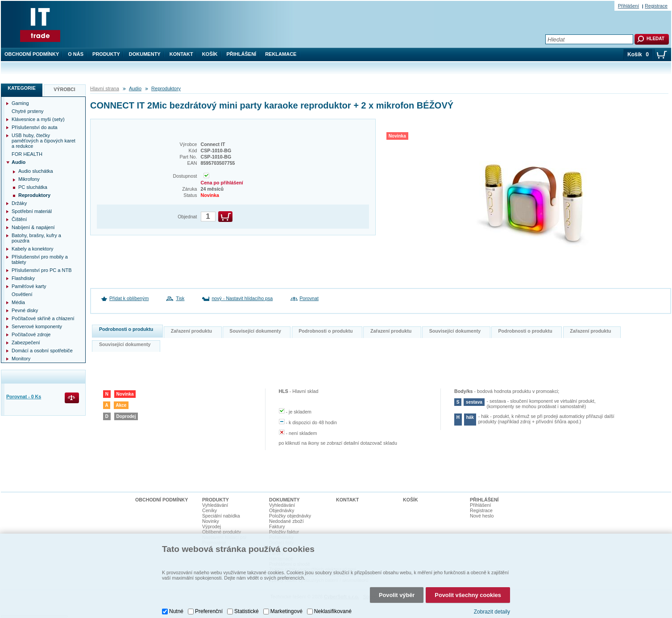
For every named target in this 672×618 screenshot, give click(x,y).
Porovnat (309, 298)
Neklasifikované (333, 602)
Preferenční (209, 602)
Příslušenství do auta (35, 127)
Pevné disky (25, 310)
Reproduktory (166, 88)
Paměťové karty (29, 286)
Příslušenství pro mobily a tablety (40, 259)
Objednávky (282, 510)
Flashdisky (23, 278)
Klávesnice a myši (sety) (38, 119)
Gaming (20, 103)
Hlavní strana (105, 88)
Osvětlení (22, 294)
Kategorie (22, 88)
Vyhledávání (215, 505)
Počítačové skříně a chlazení (43, 318)
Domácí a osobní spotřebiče (42, 351)
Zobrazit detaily (492, 602)
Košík (210, 54)
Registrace (656, 6)
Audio (135, 88)
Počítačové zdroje (31, 334)
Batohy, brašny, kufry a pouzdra (36, 238)
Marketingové (286, 602)
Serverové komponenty (37, 326)
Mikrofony (29, 179)
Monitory (21, 359)
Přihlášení (242, 54)
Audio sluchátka (36, 171)
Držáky (19, 203)
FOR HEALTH (27, 154)
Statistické (247, 602)
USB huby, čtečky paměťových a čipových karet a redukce (44, 141)
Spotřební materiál (32, 211)
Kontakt (181, 54)
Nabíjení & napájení (33, 227)
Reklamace (281, 54)
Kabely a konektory (33, 249)
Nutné (176, 602)
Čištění (19, 219)
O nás (76, 54)
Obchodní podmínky (32, 54)
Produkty (106, 54)
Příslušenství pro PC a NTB (42, 270)
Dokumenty (145, 54)
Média (18, 302)
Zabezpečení (26, 342)
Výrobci (64, 89)
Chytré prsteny (28, 111)
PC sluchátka (33, 187)
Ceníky (209, 510)
